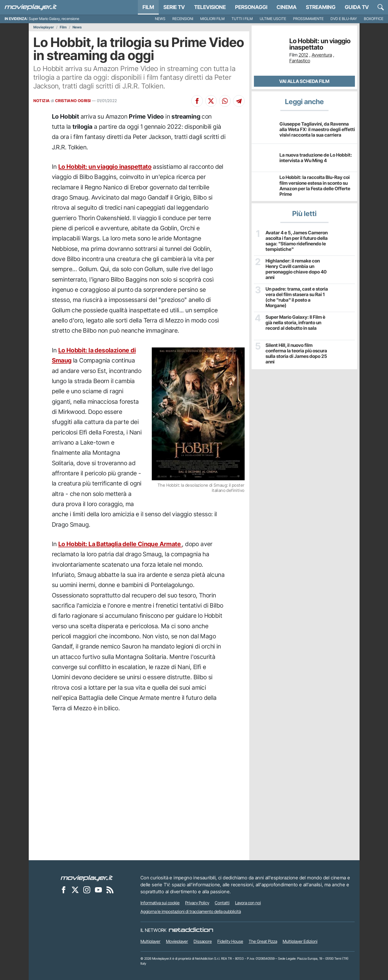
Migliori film (212, 19)
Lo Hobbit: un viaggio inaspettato (105, 167)
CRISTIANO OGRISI (73, 101)
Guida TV (357, 7)
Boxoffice (374, 19)
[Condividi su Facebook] (197, 101)
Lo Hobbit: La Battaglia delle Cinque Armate (120, 544)
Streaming (321, 7)
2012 (303, 55)
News (160, 19)
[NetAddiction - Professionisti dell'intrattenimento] (191, 930)
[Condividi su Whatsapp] (225, 101)
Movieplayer (44, 27)
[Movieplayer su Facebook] (64, 890)
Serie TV (174, 7)
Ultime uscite (273, 19)
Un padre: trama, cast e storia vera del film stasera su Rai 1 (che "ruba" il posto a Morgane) (297, 297)
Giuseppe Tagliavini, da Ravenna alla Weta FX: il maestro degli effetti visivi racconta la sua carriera (317, 129)
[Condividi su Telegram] (239, 101)
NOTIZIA (42, 101)
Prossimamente (308, 19)
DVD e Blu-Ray (344, 19)
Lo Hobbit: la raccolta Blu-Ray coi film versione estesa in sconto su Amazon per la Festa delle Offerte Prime (315, 186)
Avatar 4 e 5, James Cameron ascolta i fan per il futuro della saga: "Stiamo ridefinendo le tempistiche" (297, 241)
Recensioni (183, 19)
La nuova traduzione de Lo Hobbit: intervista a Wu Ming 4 (316, 158)
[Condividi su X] (211, 101)
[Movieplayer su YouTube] (98, 890)
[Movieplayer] (87, 878)
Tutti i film (242, 19)
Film (148, 7)
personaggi (251, 7)
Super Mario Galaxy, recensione (54, 19)
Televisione (210, 7)
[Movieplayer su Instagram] (87, 890)
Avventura (322, 55)
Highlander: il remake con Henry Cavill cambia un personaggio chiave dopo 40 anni (296, 269)
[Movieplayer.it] (31, 7)
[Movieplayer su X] (75, 890)
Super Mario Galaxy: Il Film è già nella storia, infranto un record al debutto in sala (295, 323)
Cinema (287, 7)
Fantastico (300, 61)
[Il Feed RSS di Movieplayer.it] (110, 890)
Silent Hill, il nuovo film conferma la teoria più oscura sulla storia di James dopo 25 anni (296, 354)
